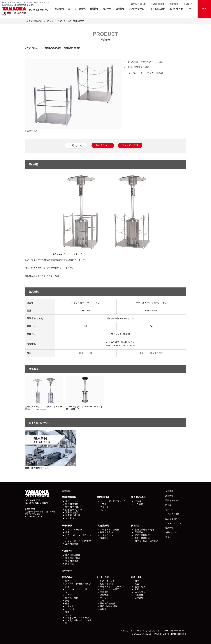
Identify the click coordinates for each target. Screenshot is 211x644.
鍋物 (67, 601)
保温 (137, 584)
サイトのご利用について (148, 631)
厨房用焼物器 (72, 512)
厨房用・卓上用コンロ (76, 515)
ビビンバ (70, 609)
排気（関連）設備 (109, 606)
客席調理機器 (72, 504)
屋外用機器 (67, 526)
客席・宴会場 (106, 584)
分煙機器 (104, 538)
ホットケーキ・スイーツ (77, 618)
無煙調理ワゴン (73, 507)
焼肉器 (138, 501)
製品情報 (59, 9)
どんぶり (70, 606)
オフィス (104, 598)
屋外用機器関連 (142, 538)
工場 (102, 601)
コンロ (103, 510)
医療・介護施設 (108, 603)
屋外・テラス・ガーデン (112, 587)
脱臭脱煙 (139, 595)
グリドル (70, 518)
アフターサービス (137, 9)
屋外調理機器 (72, 544)
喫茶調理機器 (103, 497)
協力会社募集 (158, 4)
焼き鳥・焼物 (72, 598)
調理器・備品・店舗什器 (146, 541)
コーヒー (70, 615)
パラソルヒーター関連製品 (78, 541)
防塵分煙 (139, 598)
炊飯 (67, 612)
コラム (190, 9)
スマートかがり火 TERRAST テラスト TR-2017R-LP (85, 393)
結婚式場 (104, 595)
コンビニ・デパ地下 (110, 589)
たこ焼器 (139, 504)
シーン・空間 (103, 577)
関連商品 (135, 526)
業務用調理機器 (69, 497)
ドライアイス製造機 (110, 530)
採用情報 (174, 4)
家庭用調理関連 (142, 535)
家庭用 (103, 609)
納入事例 (107, 9)
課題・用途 (136, 577)
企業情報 (120, 9)
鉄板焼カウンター (74, 510)
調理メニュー (68, 577)
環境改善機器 (103, 526)
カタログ (169, 510)
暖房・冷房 (140, 587)
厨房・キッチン (108, 581)
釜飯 (67, 603)
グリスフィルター (109, 535)
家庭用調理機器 (138, 497)
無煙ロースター (73, 501)
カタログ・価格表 (77, 9)
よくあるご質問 (158, 9)
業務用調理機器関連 (144, 530)
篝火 (67, 532)
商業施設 (104, 592)
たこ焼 (68, 595)
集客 (137, 589)
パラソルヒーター (74, 530)
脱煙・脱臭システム (110, 532)
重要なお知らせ (138, 4)
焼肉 (67, 581)
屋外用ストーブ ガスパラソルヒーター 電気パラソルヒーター (44, 393)
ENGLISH (189, 4)
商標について (126, 631)
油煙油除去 (140, 592)
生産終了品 (67, 551)
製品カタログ (103, 145)
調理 (137, 581)
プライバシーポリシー (174, 631)
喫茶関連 (139, 532)
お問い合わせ (176, 9)
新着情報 (94, 9)
